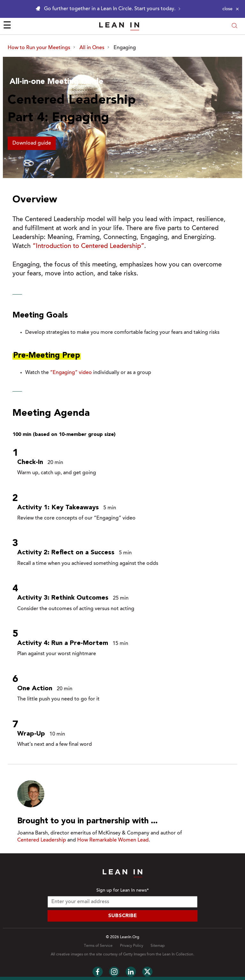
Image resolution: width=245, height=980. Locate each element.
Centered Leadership (42, 840)
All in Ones (92, 48)
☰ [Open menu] (7, 26)
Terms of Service (98, 946)
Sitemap (158, 946)
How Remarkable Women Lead (113, 840)
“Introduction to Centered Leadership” (88, 246)
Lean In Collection (178, 954)
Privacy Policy (132, 946)
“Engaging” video (71, 373)
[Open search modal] (234, 26)
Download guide (32, 143)
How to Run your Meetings (39, 48)
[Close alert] (231, 9)
